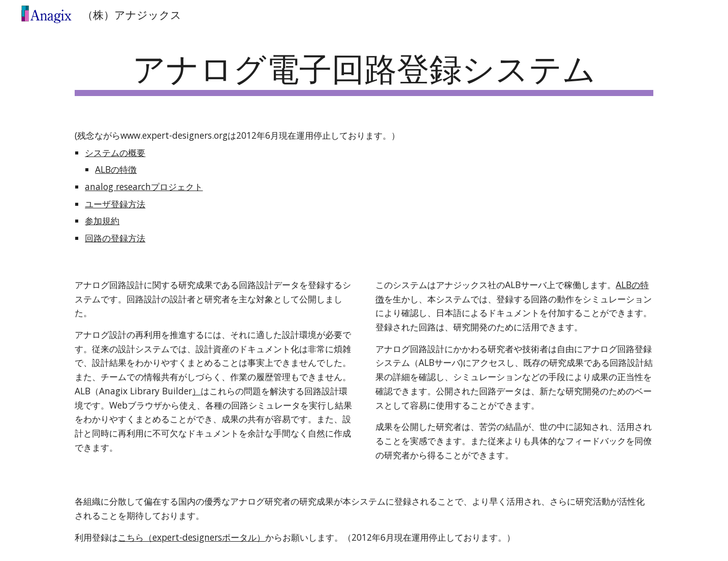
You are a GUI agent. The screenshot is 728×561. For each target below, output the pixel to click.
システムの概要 (115, 152)
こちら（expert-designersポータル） (192, 537)
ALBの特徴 (116, 169)
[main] (364, 71)
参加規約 (102, 221)
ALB (624, 285)
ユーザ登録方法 (115, 204)
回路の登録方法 (115, 238)
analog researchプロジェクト (144, 186)
